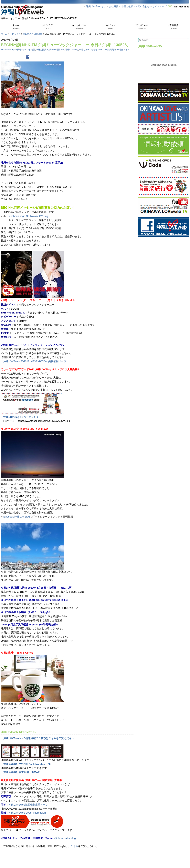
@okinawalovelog (65, 838)
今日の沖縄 (41, 50)
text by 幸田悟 (15, 50)
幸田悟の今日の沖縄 (33, 34)
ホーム (4, 34)
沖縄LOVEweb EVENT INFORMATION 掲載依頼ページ (35, 361)
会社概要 (114, 6)
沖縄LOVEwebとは (96, 6)
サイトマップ (160, 6)
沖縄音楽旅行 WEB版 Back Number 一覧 (27, 764)
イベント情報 (29, 50)
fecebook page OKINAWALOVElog (28, 216)
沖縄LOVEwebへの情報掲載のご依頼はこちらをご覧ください (39, 738)
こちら (74, 846)
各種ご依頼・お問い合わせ (135, 6)
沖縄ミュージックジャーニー (93, 50)
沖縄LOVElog (71, 50)
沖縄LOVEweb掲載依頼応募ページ (28, 805)
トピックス (15, 34)
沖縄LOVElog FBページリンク (21, 417)
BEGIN (4, 50)
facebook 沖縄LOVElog (16, 517)
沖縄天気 (112, 50)
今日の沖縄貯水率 (56, 50)
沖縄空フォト (123, 50)
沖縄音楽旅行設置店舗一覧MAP (21, 772)
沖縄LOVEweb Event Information (27, 813)
